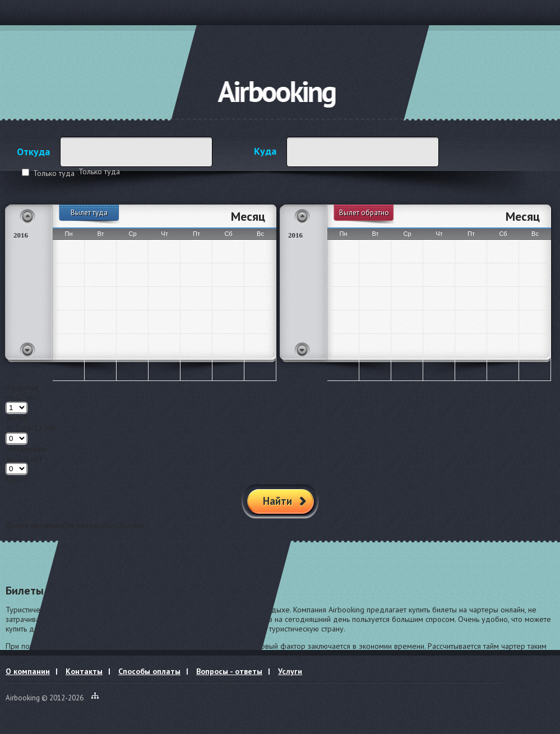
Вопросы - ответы (229, 671)
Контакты (84, 671)
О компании (28, 671)
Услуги (290, 671)
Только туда (54, 173)
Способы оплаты (149, 671)
